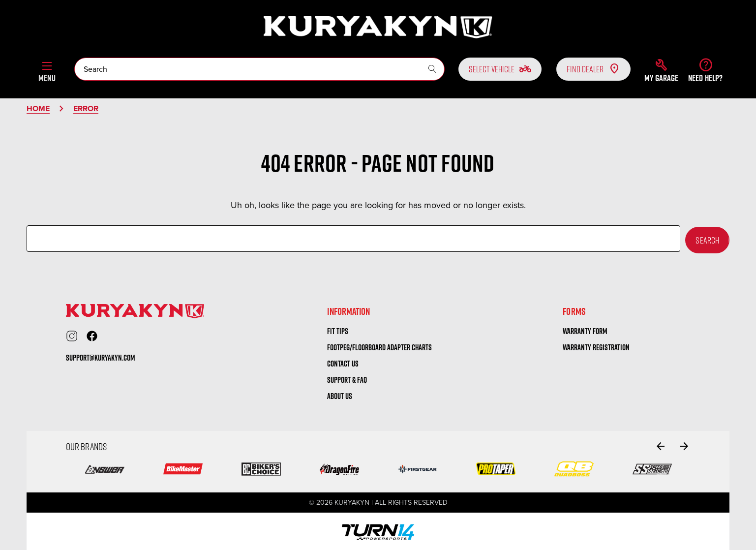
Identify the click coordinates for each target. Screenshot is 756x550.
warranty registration (596, 346)
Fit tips (338, 330)
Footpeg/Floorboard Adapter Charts (379, 346)
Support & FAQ (347, 378)
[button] (661, 70)
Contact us (343, 362)
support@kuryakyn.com (101, 356)
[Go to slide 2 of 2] (661, 444)
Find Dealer (593, 69)
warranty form (585, 330)
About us (340, 394)
